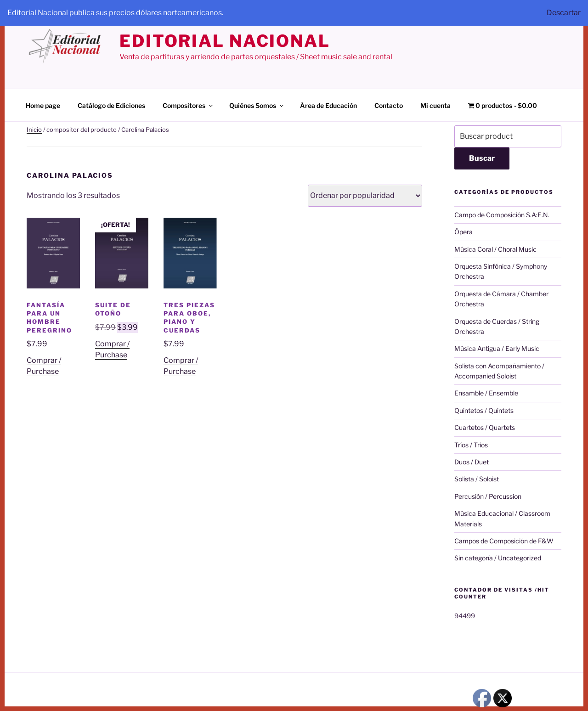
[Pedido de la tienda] (365, 196)
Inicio (34, 130)
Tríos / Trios (471, 445)
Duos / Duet (472, 462)
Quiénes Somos (257, 105)
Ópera (464, 232)
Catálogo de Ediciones (111, 105)
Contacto (389, 105)
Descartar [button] (564, 13)
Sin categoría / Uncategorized (498, 558)
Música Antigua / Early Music (497, 348)
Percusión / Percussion (488, 496)
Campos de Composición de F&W (504, 541)
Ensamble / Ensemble (486, 393)
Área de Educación (328, 105)
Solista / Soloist (477, 479)
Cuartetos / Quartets (485, 427)
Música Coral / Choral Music (495, 249)
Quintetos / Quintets (484, 410)
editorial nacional (225, 41)
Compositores (188, 105)
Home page (43, 105)
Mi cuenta (435, 105)
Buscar (482, 158)
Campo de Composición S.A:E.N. (502, 215)
